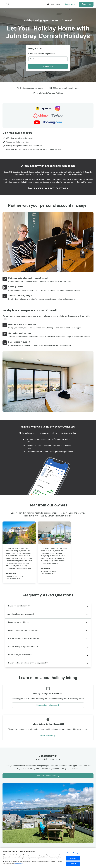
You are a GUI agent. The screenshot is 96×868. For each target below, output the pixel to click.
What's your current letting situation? (42, 54)
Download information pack (48, 705)
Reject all (73, 858)
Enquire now (86, 4)
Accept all (73, 864)
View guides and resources (48, 776)
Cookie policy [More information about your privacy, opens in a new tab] (19, 863)
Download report (48, 736)
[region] (48, 858)
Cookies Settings (73, 853)
